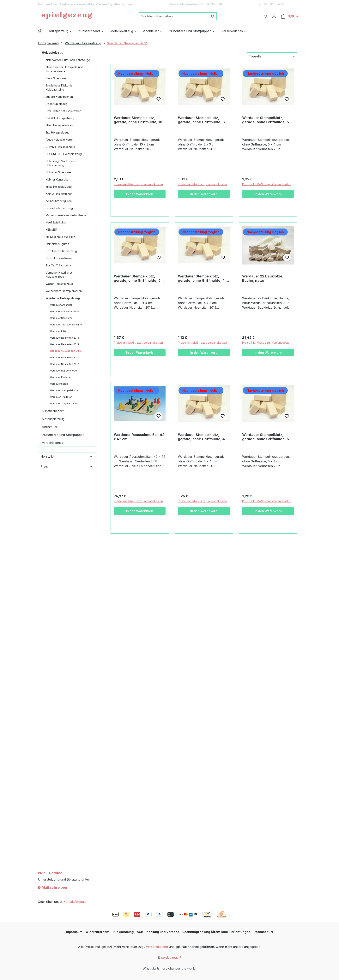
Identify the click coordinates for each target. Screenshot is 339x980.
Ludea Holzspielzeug (59, 208)
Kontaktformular (76, 902)
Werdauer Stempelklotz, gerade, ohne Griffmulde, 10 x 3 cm (139, 120)
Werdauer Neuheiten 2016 (66, 351)
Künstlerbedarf (53, 411)
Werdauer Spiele (59, 384)
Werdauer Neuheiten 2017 (64, 357)
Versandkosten (157, 947)
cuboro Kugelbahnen (59, 97)
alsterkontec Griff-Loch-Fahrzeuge (68, 60)
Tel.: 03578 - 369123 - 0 (274, 4)
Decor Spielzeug (57, 104)
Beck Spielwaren (57, 78)
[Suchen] (212, 16)
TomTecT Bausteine (58, 265)
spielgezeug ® (171, 958)
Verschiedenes (52, 443)
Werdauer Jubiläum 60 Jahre (66, 325)
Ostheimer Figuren (57, 244)
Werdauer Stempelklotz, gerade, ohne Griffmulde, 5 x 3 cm (267, 437)
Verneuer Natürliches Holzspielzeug (59, 275)
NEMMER (51, 230)
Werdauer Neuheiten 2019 (64, 364)
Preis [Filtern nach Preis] (67, 466)
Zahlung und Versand (163, 932)
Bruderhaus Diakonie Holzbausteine (59, 87)
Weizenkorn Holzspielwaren (64, 291)
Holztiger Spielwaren (59, 172)
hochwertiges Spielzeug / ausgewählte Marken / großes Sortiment (87, 4)
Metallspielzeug (53, 419)
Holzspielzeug (53, 52)
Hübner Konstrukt (57, 179)
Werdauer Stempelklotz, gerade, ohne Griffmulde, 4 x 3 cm (203, 278)
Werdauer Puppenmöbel (64, 371)
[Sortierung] (272, 56)
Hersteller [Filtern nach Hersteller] (67, 456)
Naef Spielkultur (56, 222)
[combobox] (173, 16)
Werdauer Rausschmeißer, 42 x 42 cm (139, 437)
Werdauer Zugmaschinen (64, 404)
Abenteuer (50, 427)
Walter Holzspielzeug (59, 284)
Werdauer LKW (58, 331)
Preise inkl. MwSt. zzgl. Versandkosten (138, 184)
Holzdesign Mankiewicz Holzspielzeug (61, 163)
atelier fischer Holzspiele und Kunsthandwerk (64, 69)
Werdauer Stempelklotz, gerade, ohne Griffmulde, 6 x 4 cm (139, 278)
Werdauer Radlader (61, 377)
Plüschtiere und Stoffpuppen (63, 435)
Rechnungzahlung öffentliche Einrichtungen (216, 932)
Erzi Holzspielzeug (58, 132)
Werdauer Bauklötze (61, 318)
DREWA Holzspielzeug (60, 118)
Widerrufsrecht (97, 932)
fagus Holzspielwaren (60, 140)
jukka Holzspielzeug (59, 187)
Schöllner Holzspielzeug (61, 251)
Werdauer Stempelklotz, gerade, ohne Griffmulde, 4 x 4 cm (203, 437)
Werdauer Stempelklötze (64, 390)
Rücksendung (123, 932)
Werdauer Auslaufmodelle (64, 311)
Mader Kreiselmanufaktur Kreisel (66, 215)
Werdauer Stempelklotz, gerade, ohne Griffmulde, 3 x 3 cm (203, 120)
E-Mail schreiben (52, 887)
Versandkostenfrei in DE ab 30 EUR (196, 4)
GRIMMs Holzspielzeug (60, 147)
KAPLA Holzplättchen (59, 194)
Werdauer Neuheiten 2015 (64, 344)
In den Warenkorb (140, 194)
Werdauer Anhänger (61, 305)
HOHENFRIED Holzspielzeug (64, 154)
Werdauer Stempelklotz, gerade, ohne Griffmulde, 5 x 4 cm (267, 120)
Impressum (74, 932)
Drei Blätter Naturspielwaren (64, 111)
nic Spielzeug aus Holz (60, 237)
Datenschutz (263, 932)
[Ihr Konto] (274, 16)
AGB (140, 932)
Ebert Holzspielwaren (59, 125)
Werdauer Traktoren (61, 397)
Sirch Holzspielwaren (59, 258)
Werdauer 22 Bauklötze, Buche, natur (263, 278)
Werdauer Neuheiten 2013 (64, 338)
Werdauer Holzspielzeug (63, 298)
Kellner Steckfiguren (59, 201)
